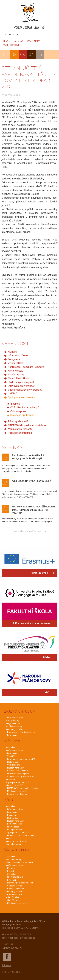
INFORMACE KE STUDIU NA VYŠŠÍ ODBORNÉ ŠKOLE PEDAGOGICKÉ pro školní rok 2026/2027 (34, 510)
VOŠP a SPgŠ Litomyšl (30, 28)
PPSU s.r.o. (15, 972)
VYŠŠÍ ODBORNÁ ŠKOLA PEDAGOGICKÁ (31, 481)
